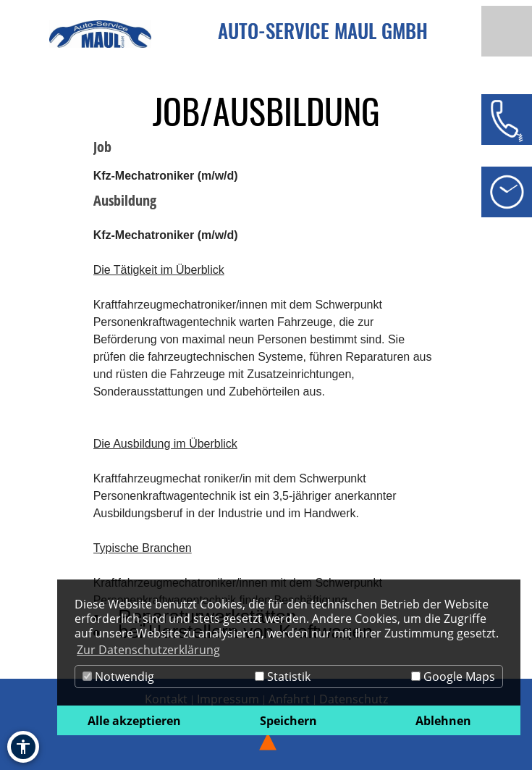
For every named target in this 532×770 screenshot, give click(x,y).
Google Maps (453, 677)
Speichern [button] (288, 721)
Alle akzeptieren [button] (134, 721)
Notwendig (118, 677)
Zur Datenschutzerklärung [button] (148, 650)
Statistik (283, 677)
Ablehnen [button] (443, 721)
